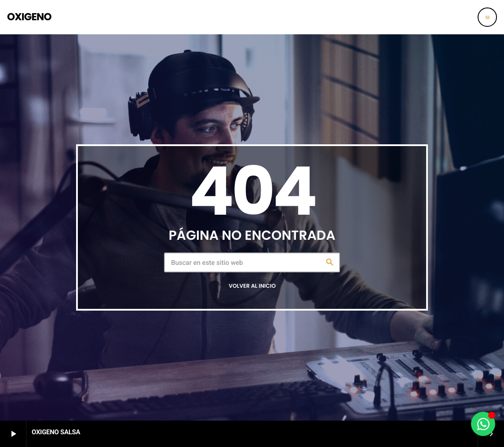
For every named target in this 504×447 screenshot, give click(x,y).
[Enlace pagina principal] (29, 17)
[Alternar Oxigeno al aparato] (483, 424)
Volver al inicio (252, 286)
